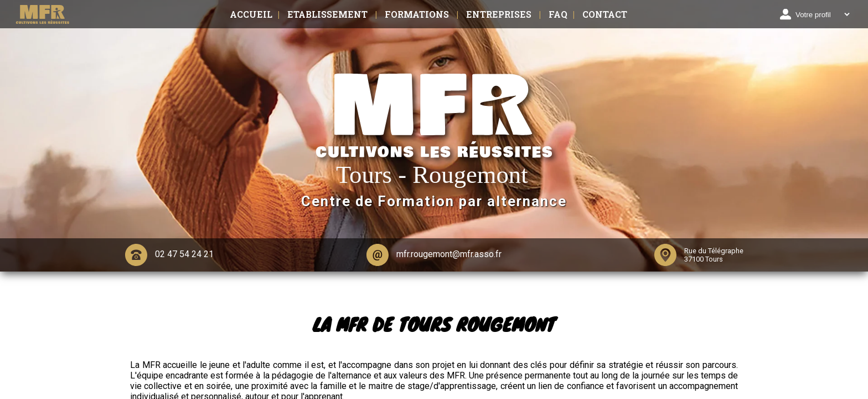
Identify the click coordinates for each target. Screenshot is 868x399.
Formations (417, 14)
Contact (605, 14)
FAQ (558, 14)
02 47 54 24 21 (169, 255)
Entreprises (499, 14)
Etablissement (327, 14)
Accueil (251, 14)
